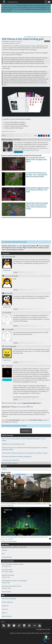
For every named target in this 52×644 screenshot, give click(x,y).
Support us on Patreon (9, 5)
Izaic (6, 329)
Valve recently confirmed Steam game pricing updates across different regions (25, 453)
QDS (3, 312)
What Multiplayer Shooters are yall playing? (14, 581)
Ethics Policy (35, 633)
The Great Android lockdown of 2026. (13, 564)
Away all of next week (8, 575)
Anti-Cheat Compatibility (9, 599)
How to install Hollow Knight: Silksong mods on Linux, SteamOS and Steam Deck (26, 536)
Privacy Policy (27, 633)
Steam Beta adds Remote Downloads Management (17, 457)
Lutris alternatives (7, 570)
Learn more (48, 37)
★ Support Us (26, 431)
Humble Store (8, 11)
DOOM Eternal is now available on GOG (13, 444)
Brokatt (7, 257)
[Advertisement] (26, 24)
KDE (6, 131)
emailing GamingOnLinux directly (29, 150)
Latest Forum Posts (8, 561)
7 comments (47, 41)
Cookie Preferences (7, 602)
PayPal (14, 9)
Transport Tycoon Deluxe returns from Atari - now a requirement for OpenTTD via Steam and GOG (37, 175)
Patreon (14, 407)
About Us (5, 613)
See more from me (18, 152)
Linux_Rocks (8, 276)
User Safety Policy (45, 633)
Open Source (12, 131)
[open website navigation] (49, 2)
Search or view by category (9, 463)
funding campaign (30, 46)
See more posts (6, 592)
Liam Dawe (6, 41)
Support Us (5, 606)
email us (4, 250)
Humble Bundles (7, 557)
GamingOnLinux (13, 2)
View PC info (7, 270)
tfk (5, 293)
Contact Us (5, 609)
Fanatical (4, 550)
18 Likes (4, 136)
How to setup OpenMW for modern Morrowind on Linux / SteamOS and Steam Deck (26, 503)
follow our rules (17, 246)
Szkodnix (7, 346)
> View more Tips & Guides (9, 541)
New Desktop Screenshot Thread (11, 586)
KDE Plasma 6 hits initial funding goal (23, 39)
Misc (8, 131)
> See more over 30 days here (10, 460)
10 (50, 505)
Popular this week (7, 435)
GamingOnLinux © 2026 (43, 629)
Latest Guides (6, 472)
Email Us (4, 469)
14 (5, 366)
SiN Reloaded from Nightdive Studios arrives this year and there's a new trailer (37, 190)
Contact (4, 466)
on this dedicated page (35, 420)
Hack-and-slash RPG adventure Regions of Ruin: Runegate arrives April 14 (36, 160)
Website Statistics (7, 616)
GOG (49, 9)
